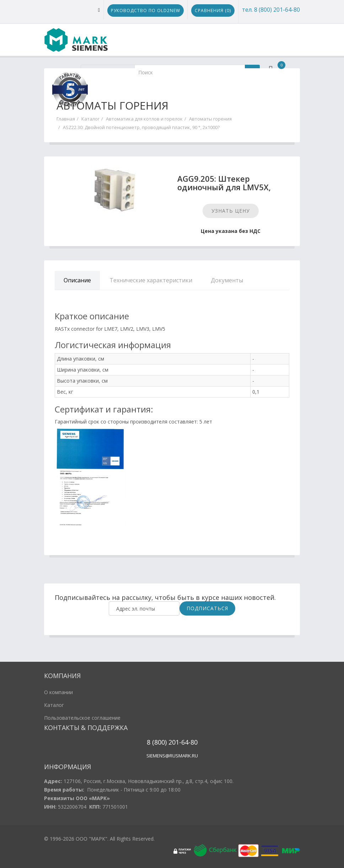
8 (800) (157, 742)
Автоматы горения (210, 119)
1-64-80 (187, 742)
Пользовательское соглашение (82, 718)
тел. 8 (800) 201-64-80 (271, 10)
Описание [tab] (77, 280)
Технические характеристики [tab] (151, 280)
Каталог (90, 119)
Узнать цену (231, 211)
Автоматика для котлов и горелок (144, 119)
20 (171, 742)
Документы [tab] (227, 280)
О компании (58, 692)
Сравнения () (213, 10)
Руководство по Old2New (146, 10)
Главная (66, 119)
